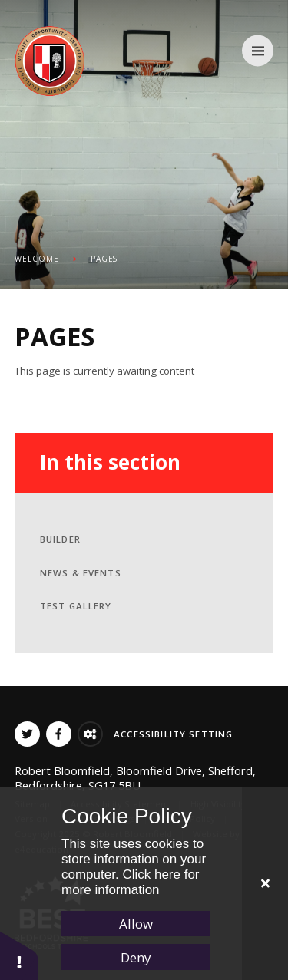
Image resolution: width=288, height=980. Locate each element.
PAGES (104, 259)
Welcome (37, 259)
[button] (19, 955)
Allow (136, 924)
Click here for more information (131, 882)
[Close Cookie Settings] (265, 883)
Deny (136, 957)
